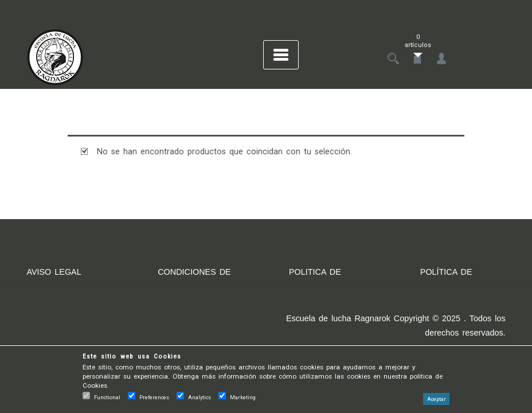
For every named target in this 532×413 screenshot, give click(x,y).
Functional (107, 397)
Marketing (243, 397)
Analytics (199, 397)
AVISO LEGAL (54, 272)
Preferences (154, 397)
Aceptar (437, 399)
